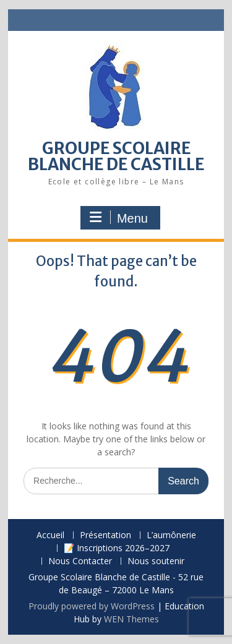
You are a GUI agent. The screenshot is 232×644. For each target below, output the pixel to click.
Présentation (105, 535)
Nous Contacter (80, 561)
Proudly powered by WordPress (92, 606)
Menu (119, 218)
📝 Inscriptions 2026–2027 (117, 548)
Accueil (50, 535)
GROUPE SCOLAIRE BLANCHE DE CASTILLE (116, 156)
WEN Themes (131, 619)
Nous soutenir (156, 561)
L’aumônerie (171, 535)
